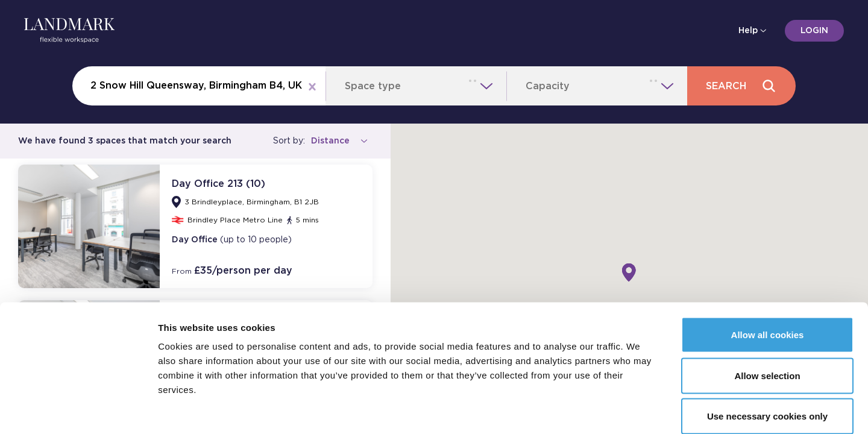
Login (814, 31)
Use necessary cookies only (767, 354)
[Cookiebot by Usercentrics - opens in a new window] (78, 410)
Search (741, 86)
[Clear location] (312, 86)
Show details (633, 410)
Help (750, 31)
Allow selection (767, 314)
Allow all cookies (768, 273)
